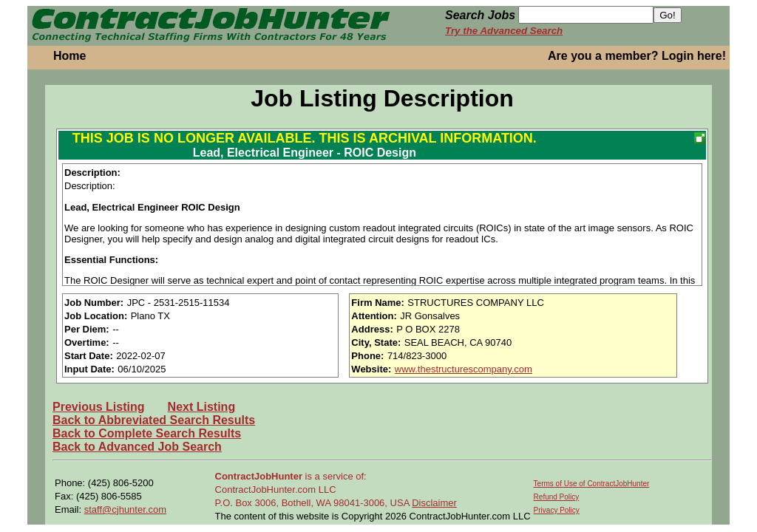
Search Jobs (480, 15)
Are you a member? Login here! (637, 56)
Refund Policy (557, 497)
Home (69, 56)
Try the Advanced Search (504, 31)
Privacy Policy (557, 510)
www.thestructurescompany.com (464, 369)
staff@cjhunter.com (125, 509)
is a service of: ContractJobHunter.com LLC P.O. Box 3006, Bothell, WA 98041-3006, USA (314, 490)
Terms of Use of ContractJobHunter (592, 484)
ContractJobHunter (259, 476)
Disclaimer (434, 503)
